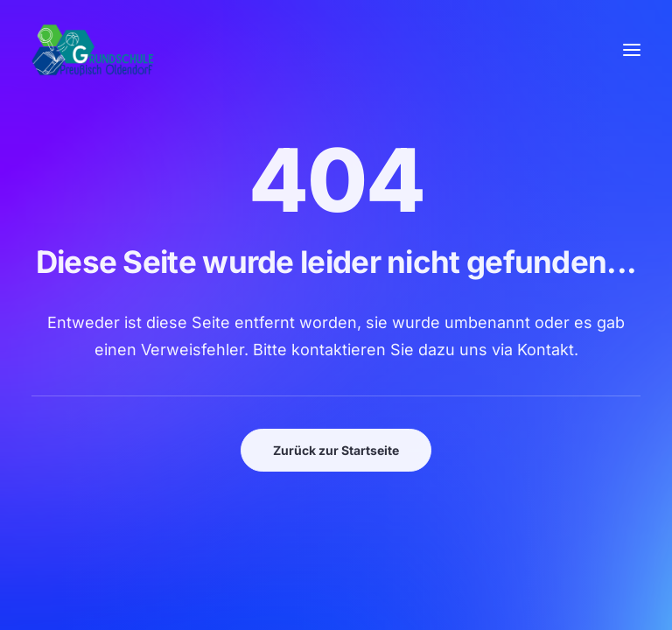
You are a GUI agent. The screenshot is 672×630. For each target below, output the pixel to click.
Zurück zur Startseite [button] (336, 450)
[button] (632, 50)
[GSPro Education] (93, 50)
